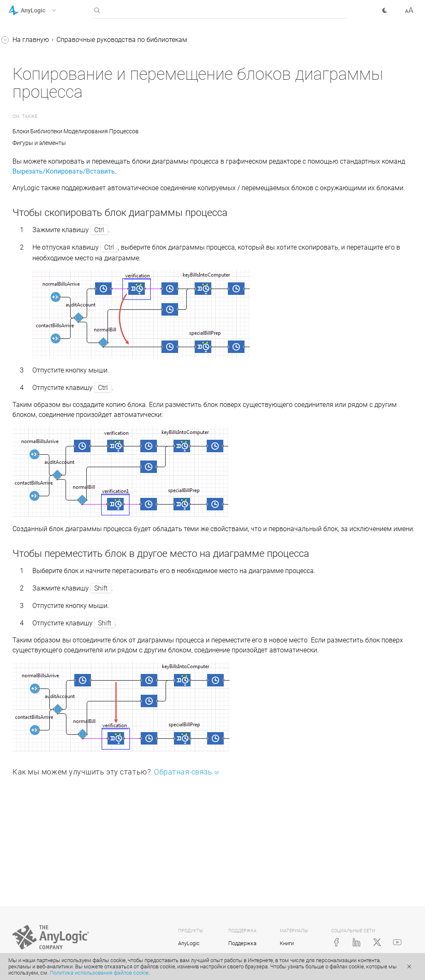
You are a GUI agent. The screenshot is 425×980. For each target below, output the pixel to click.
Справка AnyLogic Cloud (45, 481)
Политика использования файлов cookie (99, 973)
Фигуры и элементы (164, 143)
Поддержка (242, 943)
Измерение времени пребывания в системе (51, 386)
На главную (155, 40)
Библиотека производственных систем (57, 131)
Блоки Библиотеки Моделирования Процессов (200, 131)
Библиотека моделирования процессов (59, 104)
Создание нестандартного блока (56, 413)
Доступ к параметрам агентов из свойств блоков (57, 306)
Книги (287, 943)
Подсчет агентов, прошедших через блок (61, 333)
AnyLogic (189, 943)
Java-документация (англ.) (50, 465)
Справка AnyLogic (36, 41)
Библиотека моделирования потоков (59, 227)
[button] (43, 10)
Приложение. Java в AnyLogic (54, 450)
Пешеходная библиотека (54, 152)
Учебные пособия (35, 57)
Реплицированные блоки (54, 434)
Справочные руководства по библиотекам (53, 78)
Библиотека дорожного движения (52, 200)
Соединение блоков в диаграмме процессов (50, 253)
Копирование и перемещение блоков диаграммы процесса (61, 359)
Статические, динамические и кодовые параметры (62, 280)
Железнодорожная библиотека (45, 173)
